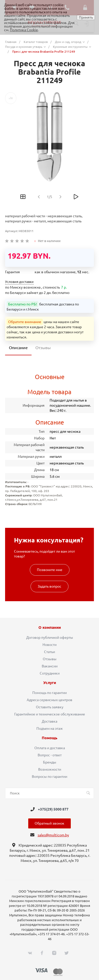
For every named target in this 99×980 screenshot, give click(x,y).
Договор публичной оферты (50, 637)
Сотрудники (50, 673)
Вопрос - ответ (50, 755)
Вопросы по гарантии (49, 777)
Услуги (50, 683)
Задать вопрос (49, 586)
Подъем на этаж (50, 728)
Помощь (49, 738)
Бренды (50, 762)
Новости (49, 645)
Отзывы (50, 659)
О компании (50, 628)
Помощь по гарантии (49, 693)
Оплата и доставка (50, 748)
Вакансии (50, 666)
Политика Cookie (24, 30)
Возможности (50, 769)
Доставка (49, 721)
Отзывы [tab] (43, 348)
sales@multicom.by (53, 835)
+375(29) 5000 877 (53, 809)
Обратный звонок (49, 823)
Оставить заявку (50, 707)
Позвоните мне (50, 570)
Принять (86, 17)
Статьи (49, 652)
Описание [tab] (18, 348)
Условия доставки (19, 282)
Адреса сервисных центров (49, 700)
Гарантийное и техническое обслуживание (50, 714)
